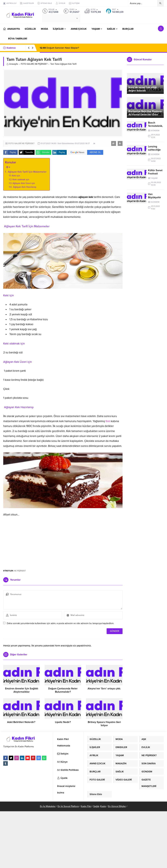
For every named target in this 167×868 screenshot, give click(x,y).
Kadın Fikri (86, 806)
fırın (108, 421)
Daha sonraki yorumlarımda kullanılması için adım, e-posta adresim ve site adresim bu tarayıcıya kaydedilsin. (60, 623)
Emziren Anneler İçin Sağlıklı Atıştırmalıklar (22, 690)
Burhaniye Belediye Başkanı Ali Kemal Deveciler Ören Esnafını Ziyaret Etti (145, 115)
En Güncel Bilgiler (117, 806)
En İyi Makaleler (48, 806)
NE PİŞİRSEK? (41, 64)
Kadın (103, 806)
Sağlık (96, 806)
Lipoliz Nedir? (63, 722)
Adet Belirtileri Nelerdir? (22, 722)
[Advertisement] (63, 542)
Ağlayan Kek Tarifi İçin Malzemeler (27, 172)
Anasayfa (12, 64)
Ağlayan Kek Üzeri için (24, 183)
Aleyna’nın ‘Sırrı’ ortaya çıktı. (104, 689)
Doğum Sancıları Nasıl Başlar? (59, 48)
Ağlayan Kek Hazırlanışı (24, 187)
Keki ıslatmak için (21, 180)
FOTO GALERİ (27, 64)
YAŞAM (154, 178)
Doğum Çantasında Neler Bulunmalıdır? (63, 690)
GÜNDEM (155, 130)
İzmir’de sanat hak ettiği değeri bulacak (143, 89)
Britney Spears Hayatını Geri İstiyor (104, 724)
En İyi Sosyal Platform (68, 806)
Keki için (16, 176)
